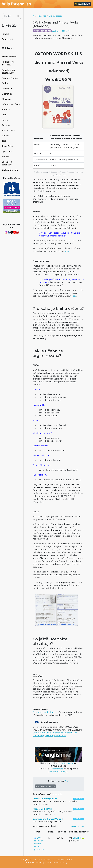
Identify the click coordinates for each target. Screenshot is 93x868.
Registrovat (7, 39)
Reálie (5, 120)
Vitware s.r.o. (49, 860)
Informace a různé (11, 104)
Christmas (7, 99)
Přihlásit (6, 34)
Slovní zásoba (8, 130)
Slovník (5, 136)
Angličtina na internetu (8, 63)
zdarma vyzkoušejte (58, 772)
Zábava (5, 157)
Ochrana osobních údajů (56, 863)
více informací (57, 769)
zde (67, 251)
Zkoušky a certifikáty (7, 163)
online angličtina (65, 763)
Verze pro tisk (77, 826)
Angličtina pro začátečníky (9, 71)
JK (67, 781)
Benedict (77, 838)
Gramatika (7, 94)
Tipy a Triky (7, 146)
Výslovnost (7, 151)
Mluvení (6, 110)
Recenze (6, 125)
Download (7, 89)
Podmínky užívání (34, 863)
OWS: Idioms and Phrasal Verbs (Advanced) (40, 844)
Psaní (4, 115)
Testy (4, 141)
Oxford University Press (44, 712)
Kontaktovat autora (45, 786)
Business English (10, 78)
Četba (5, 83)
